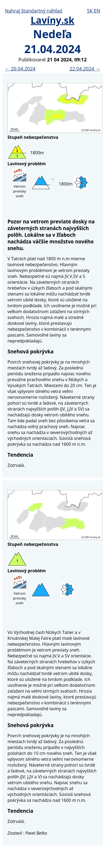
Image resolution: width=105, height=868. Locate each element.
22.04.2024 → (85, 69)
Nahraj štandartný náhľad (33, 11)
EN (97, 11)
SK (91, 11)
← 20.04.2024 (20, 69)
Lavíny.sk (52, 20)
